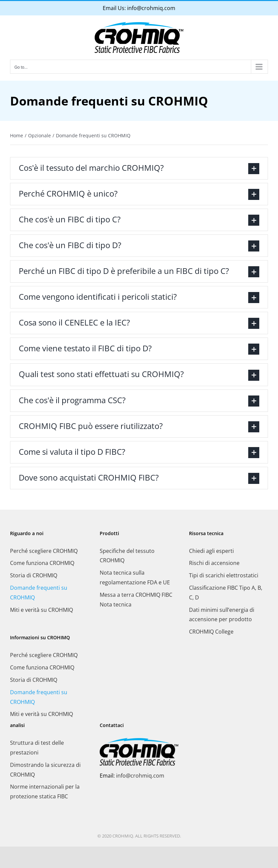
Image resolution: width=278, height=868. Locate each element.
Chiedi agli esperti (211, 551)
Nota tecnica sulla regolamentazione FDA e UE (135, 577)
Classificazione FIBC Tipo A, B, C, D (226, 593)
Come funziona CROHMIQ (42, 563)
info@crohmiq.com (151, 8)
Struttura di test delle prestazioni (37, 748)
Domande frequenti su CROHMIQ (39, 593)
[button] (139, 168)
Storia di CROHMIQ (34, 575)
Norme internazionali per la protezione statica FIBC (45, 791)
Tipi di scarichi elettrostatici (224, 575)
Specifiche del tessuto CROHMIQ (127, 556)
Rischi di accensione (214, 563)
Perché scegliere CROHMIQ (44, 551)
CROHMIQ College (211, 632)
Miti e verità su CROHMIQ (41, 610)
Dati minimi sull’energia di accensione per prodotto (222, 615)
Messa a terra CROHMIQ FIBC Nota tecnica (136, 600)
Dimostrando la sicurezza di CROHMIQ (45, 770)
